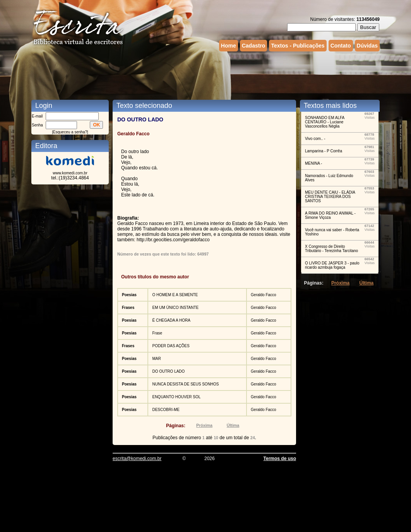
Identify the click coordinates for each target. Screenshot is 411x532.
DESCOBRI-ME (166, 410)
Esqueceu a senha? (70, 132)
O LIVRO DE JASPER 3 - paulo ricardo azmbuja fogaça (332, 265)
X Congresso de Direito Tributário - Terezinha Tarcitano (331, 249)
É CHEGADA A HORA (171, 320)
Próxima (204, 425)
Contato (341, 46)
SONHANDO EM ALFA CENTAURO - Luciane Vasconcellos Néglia (325, 122)
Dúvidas (367, 46)
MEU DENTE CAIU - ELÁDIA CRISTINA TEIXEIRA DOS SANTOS (330, 197)
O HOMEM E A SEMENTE (175, 295)
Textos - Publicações (298, 46)
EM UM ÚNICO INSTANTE (175, 308)
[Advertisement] (205, 75)
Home (229, 46)
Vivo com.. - (315, 139)
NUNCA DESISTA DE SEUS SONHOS (185, 384)
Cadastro (254, 46)
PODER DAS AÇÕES (171, 346)
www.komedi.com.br (70, 173)
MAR (156, 359)
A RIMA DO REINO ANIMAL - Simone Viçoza (330, 215)
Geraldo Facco (264, 295)
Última (233, 425)
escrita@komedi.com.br (137, 459)
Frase (157, 333)
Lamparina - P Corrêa (324, 151)
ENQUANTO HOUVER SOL (176, 397)
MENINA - (313, 163)
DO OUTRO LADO (168, 371)
